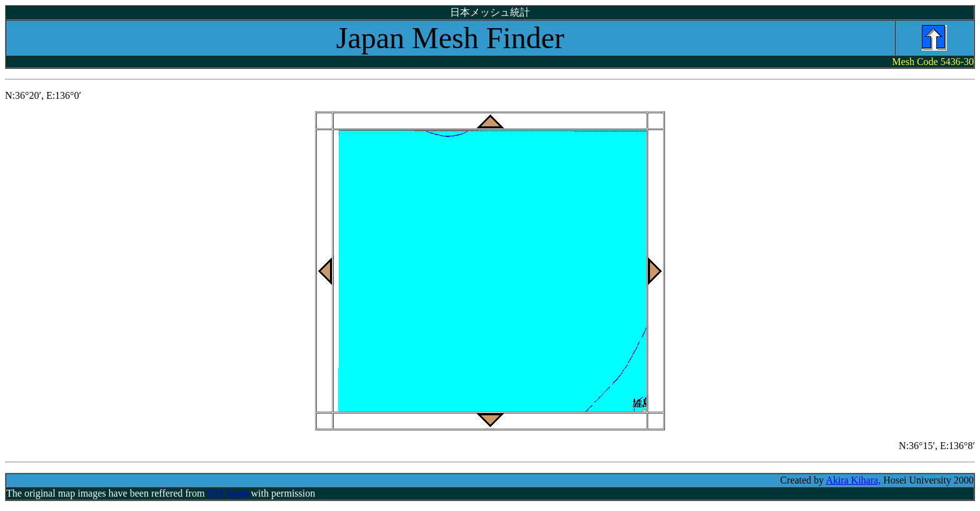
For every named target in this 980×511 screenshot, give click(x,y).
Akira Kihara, (853, 480)
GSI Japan (229, 493)
